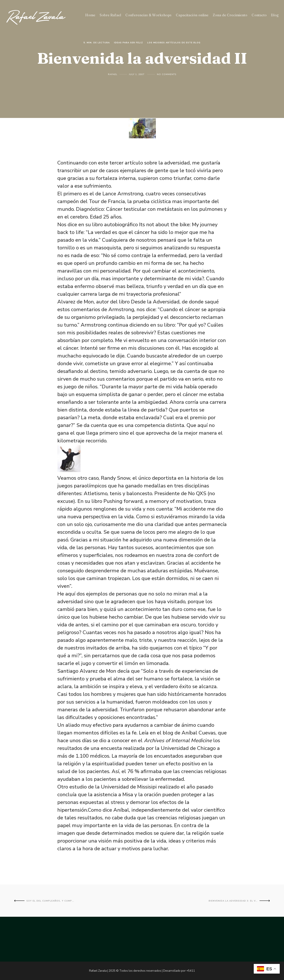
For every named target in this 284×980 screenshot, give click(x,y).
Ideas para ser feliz (128, 43)
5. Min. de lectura (97, 43)
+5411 (191, 971)
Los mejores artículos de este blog (174, 43)
